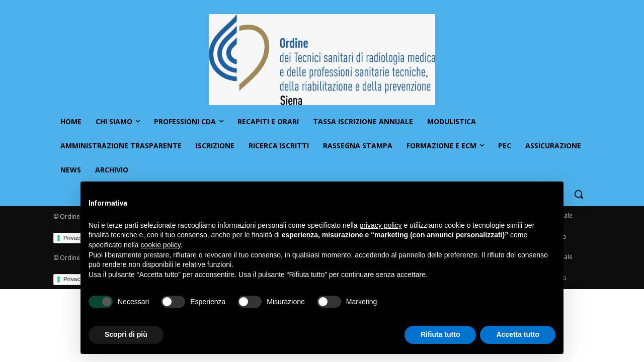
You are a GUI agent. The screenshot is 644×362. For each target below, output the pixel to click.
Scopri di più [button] (126, 334)
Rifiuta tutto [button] (440, 334)
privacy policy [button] (381, 225)
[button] (579, 194)
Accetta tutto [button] (518, 334)
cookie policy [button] (161, 245)
